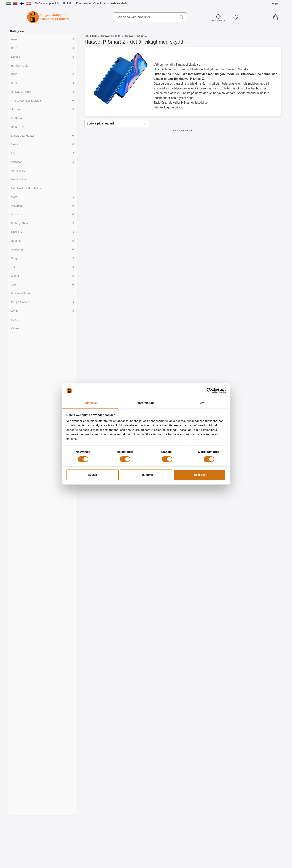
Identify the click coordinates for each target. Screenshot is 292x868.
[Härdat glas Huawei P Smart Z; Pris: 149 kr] (108, 248)
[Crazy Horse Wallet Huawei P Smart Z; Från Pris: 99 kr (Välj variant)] (257, 168)
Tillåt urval (146, 475)
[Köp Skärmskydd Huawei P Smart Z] (208, 286)
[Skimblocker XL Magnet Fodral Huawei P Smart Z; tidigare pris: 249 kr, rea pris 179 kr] (158, 168)
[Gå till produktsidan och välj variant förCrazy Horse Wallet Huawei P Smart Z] (257, 206)
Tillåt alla (200, 475)
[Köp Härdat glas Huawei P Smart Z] (108, 286)
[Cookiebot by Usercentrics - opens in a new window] (209, 391)
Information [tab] (146, 403)
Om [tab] (202, 403)
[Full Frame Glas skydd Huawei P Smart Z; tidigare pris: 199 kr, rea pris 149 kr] (158, 248)
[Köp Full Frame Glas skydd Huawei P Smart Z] (158, 286)
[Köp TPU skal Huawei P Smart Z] (108, 366)
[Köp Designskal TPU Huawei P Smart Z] (257, 446)
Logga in (276, 3)
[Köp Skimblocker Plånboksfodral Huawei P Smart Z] (108, 206)
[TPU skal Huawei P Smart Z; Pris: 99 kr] (108, 328)
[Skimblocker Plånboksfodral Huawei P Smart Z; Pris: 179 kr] (108, 168)
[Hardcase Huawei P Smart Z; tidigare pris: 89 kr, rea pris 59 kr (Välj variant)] (257, 328)
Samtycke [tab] (90, 403)
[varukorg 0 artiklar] (276, 17)
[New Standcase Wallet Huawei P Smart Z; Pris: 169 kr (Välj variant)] (208, 168)
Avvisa (93, 475)
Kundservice (83, 3)
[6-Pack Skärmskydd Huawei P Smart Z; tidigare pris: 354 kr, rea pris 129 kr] (257, 248)
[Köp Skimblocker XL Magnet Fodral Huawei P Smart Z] (158, 206)
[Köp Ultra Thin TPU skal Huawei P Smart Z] (208, 366)
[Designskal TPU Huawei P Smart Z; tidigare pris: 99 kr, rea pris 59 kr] (257, 408)
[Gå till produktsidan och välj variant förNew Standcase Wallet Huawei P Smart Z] (208, 206)
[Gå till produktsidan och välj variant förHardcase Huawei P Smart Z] (257, 366)
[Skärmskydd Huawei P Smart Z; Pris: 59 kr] (208, 248)
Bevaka (257, 526)
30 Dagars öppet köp (47, 3)
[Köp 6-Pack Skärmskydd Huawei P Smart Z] (257, 286)
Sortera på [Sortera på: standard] (100, 124)
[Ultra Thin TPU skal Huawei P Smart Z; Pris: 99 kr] (208, 328)
